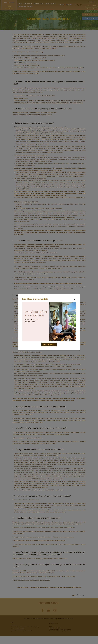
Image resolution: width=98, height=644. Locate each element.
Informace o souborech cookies (66, 619)
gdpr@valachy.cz (23, 98)
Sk (91, 2)
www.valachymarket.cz (48, 41)
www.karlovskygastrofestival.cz (61, 43)
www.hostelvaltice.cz (24, 39)
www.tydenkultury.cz (76, 43)
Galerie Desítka (60, 41)
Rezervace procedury (91, 18)
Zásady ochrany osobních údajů (32, 619)
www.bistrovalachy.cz (19, 41)
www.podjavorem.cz (51, 39)
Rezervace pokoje (90, 14)
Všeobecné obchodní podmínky (49, 619)
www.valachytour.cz (45, 43)
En (94, 2)
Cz (89, 2)
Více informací (49, 344)
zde (74, 217)
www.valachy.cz (64, 37)
